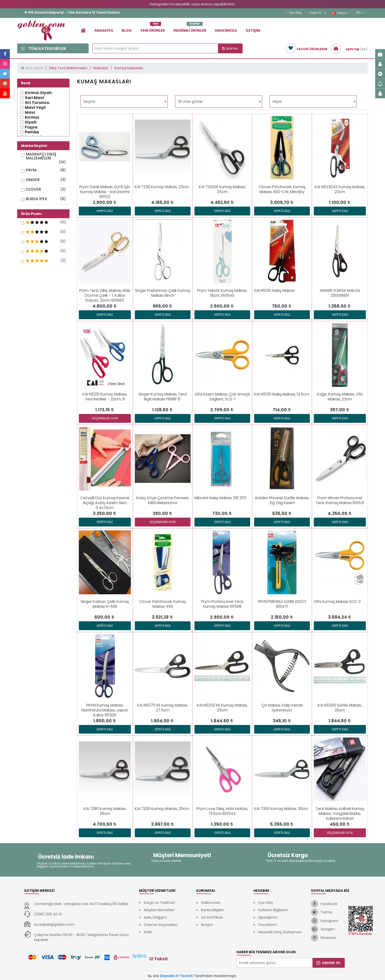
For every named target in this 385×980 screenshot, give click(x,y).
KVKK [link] (148, 932)
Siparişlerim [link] (268, 917)
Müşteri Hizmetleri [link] (159, 910)
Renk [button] (26, 83)
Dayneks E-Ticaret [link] (176, 976)
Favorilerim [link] (268, 925)
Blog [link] (127, 30)
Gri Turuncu (37, 103)
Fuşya (31, 127)
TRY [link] (360, 13)
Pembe (32, 132)
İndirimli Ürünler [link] (190, 29)
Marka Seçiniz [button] (34, 146)
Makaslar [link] (101, 68)
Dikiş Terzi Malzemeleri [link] (68, 68)
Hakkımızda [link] (226, 30)
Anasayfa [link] (104, 30)
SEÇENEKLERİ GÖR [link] (105, 418)
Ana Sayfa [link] (34, 68)
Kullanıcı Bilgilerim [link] (273, 910)
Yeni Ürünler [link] (153, 29)
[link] (83, 30)
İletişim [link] (253, 30)
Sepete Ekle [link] (105, 211)
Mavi (30, 113)
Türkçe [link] (341, 13)
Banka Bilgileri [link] (212, 910)
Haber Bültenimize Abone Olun (266, 952)
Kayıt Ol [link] (313, 13)
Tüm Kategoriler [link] (44, 49)
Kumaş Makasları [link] (129, 68)
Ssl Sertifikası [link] (212, 917)
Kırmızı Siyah (38, 93)
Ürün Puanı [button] (31, 214)
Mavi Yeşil (35, 108)
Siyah (31, 122)
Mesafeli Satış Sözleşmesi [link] (280, 932)
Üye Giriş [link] (293, 13)
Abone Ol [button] (329, 963)
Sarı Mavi (34, 98)
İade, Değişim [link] (155, 917)
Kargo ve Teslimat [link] (159, 903)
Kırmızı (32, 117)
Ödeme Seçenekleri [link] (161, 925)
